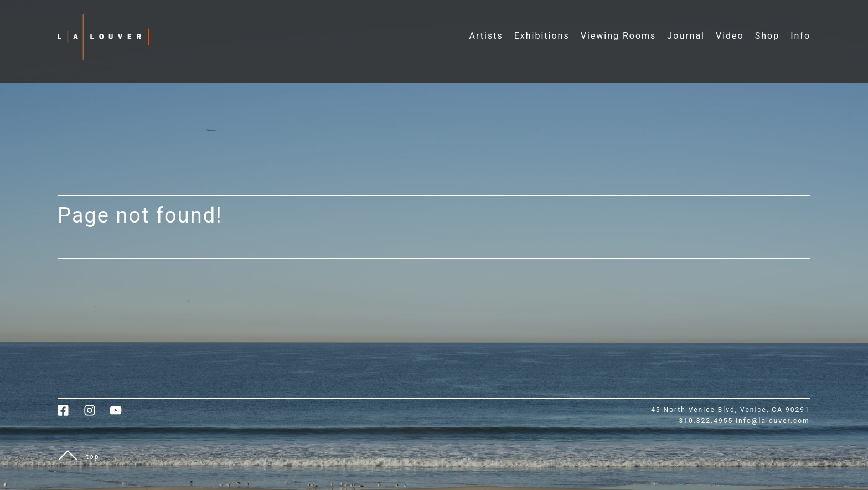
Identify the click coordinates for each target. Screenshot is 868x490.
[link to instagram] (97, 414)
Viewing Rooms (619, 36)
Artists (486, 36)
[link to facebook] (71, 414)
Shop (767, 36)
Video (730, 36)
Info (800, 36)
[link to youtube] (121, 414)
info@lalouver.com (773, 421)
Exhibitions (542, 36)
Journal (686, 36)
